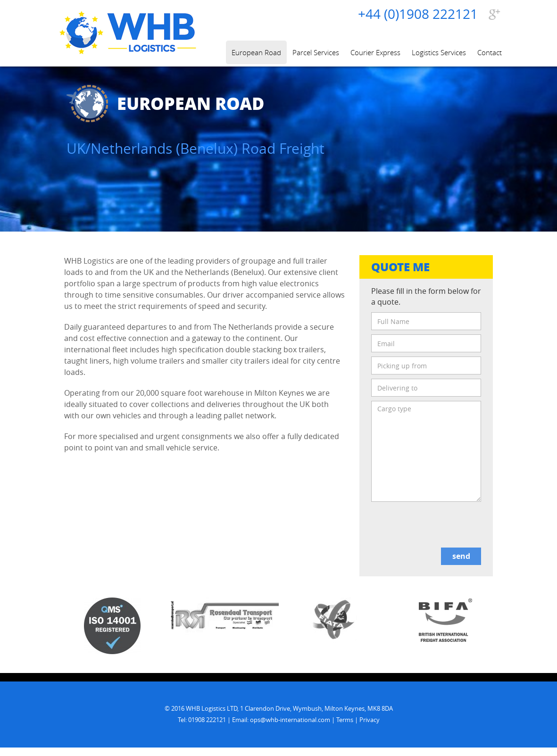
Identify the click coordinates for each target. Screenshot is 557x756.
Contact (490, 52)
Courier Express (375, 52)
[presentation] (443, 525)
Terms (345, 720)
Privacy (370, 720)
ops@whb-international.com (290, 720)
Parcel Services (316, 52)
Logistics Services (439, 52)
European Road (256, 52)
